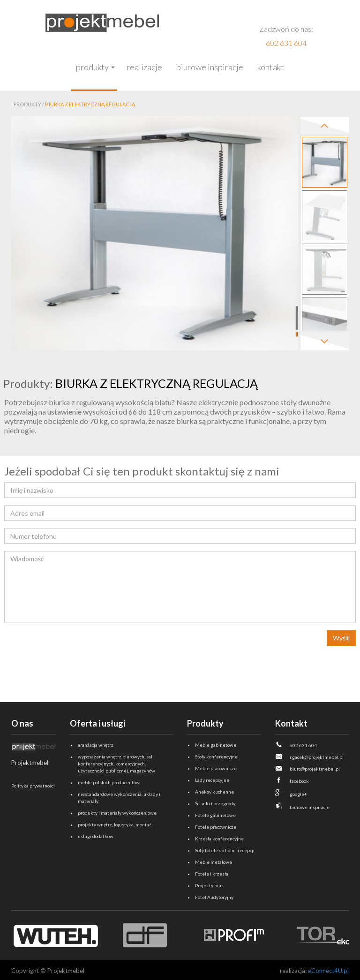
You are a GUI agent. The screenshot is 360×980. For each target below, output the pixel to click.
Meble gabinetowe (216, 745)
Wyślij (341, 638)
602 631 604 (286, 43)
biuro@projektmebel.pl (315, 769)
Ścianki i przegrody (215, 803)
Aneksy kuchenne (214, 792)
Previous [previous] (325, 126)
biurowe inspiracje (310, 807)
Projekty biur (209, 885)
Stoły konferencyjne (216, 757)
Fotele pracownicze (216, 827)
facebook (299, 781)
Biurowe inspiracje (210, 67)
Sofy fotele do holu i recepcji (225, 850)
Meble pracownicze (216, 768)
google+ (298, 794)
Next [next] (325, 342)
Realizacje (144, 67)
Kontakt (271, 67)
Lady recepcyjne (212, 780)
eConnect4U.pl (328, 971)
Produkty (92, 67)
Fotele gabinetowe (215, 815)
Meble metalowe (214, 862)
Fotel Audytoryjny (214, 897)
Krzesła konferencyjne (219, 839)
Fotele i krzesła (212, 874)
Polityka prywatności (33, 786)
